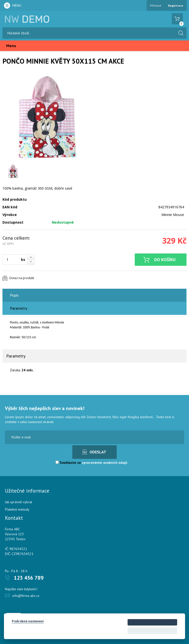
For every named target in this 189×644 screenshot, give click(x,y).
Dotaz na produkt (22, 278)
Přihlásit (156, 6)
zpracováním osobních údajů (105, 463)
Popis (14, 295)
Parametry (19, 308)
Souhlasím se (91, 463)
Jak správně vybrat (19, 502)
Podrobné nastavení (28, 621)
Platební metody (17, 509)
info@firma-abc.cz (26, 596)
